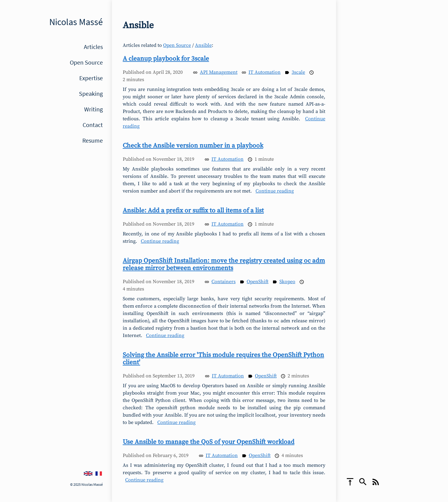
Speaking (91, 94)
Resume (93, 140)
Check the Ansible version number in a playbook (193, 146)
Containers (224, 282)
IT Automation (265, 72)
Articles (93, 47)
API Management (219, 72)
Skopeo (287, 282)
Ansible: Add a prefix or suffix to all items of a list (193, 211)
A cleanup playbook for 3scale (166, 59)
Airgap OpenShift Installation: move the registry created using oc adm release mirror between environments (224, 264)
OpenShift (258, 282)
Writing (93, 109)
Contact (93, 125)
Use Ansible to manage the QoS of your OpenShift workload (209, 442)
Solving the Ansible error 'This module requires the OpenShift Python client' (223, 359)
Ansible (203, 45)
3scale (298, 72)
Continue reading (275, 191)
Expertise (91, 78)
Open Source (86, 62)
